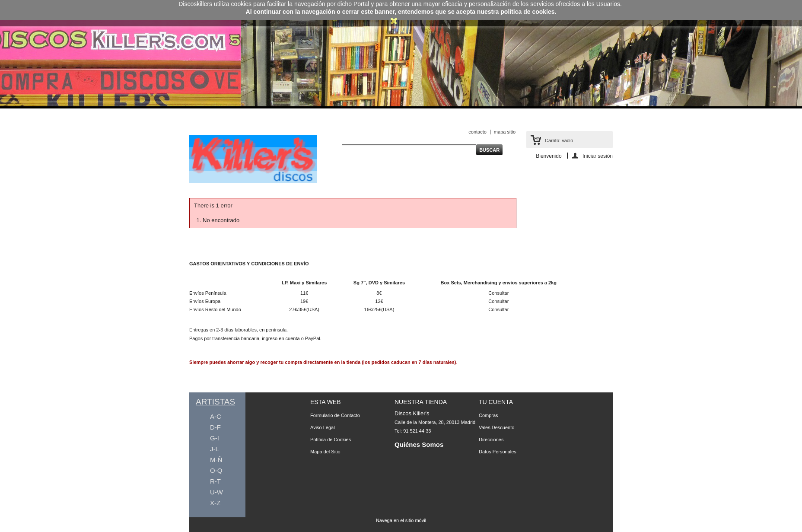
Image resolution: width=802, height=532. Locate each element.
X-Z (215, 503)
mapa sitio (505, 132)
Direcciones (491, 440)
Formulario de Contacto (335, 415)
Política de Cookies (331, 440)
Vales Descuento (496, 427)
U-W (216, 492)
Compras (489, 415)
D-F (215, 427)
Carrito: (559, 140)
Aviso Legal (323, 427)
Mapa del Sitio (325, 452)
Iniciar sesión (598, 156)
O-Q (216, 470)
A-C (216, 416)
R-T (215, 481)
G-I (215, 438)
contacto (477, 132)
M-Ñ (216, 460)
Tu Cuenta (496, 402)
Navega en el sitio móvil (401, 520)
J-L (215, 449)
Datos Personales (498, 452)
